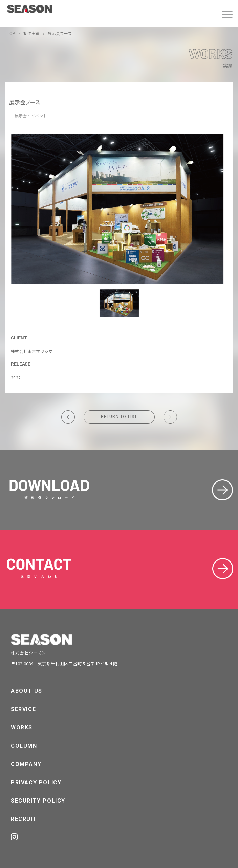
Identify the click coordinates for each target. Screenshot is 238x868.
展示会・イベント (31, 115)
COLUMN (24, 746)
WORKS (22, 727)
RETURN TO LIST (119, 417)
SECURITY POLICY (38, 801)
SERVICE (23, 709)
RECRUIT (24, 819)
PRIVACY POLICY (36, 782)
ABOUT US (27, 691)
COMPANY (26, 764)
